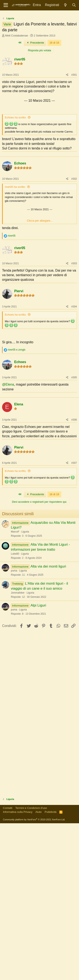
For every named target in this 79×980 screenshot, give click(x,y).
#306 (74, 498)
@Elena (8, 423)
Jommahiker (18, 671)
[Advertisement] (39, 175)
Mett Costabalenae (17, 36)
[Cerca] (74, 5)
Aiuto (38, 890)
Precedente (35, 43)
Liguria (25, 610)
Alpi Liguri (38, 683)
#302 (74, 218)
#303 (74, 302)
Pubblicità (51, 890)
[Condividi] (67, 75)
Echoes (20, 202)
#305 (74, 416)
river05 (20, 59)
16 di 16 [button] (54, 43)
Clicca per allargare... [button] (40, 260)
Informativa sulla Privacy (18, 890)
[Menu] (6, 5)
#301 (74, 75)
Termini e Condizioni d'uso (31, 886)
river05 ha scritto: (15, 226)
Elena (19, 482)
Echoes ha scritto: (16, 117)
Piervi (19, 330)
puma (14, 649)
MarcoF (15, 610)
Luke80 (15, 632)
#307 (74, 541)
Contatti (8, 886)
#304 (74, 346)
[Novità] (66, 5)
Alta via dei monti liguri (48, 644)
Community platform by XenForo (34, 897)
